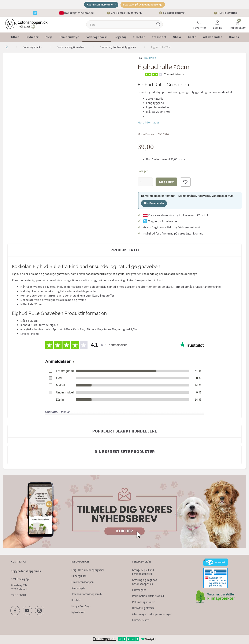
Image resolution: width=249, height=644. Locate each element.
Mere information (149, 123)
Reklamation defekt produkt (148, 596)
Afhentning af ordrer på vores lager (152, 614)
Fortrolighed (139, 590)
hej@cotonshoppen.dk (26, 571)
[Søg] (159, 25)
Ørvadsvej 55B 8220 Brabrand (19, 587)
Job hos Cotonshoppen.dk (87, 594)
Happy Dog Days (81, 606)
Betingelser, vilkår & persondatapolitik (143, 572)
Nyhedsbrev (78, 612)
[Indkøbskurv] (237, 22)
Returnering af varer (143, 602)
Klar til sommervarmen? (99, 5)
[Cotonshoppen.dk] (26, 25)
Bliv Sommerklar (154, 204)
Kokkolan (150, 58)
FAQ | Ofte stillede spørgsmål (88, 570)
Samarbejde (78, 588)
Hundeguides (79, 576)
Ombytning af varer (143, 608)
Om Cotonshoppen (83, 582)
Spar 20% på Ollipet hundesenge (144, 5)
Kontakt (76, 600)
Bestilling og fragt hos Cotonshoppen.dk (144, 582)
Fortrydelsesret (140, 620)
